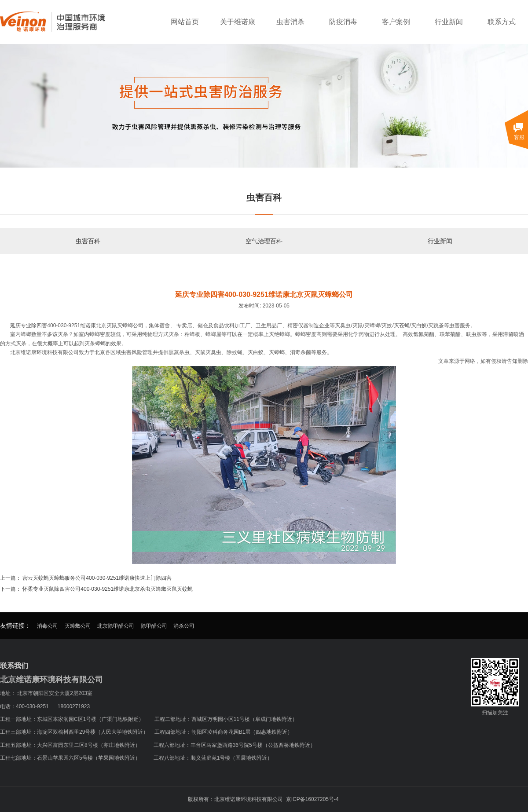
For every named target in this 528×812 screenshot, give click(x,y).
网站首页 (185, 22)
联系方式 (502, 22)
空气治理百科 (264, 241)
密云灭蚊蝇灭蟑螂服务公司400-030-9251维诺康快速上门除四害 (97, 578)
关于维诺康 (238, 22)
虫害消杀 (290, 22)
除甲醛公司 (154, 626)
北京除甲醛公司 (116, 626)
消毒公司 (48, 626)
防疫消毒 (343, 22)
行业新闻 (449, 22)
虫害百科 (88, 241)
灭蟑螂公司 (78, 626)
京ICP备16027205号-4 (312, 799)
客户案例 (396, 22)
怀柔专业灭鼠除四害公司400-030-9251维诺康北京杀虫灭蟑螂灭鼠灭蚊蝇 (108, 589)
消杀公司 (184, 626)
